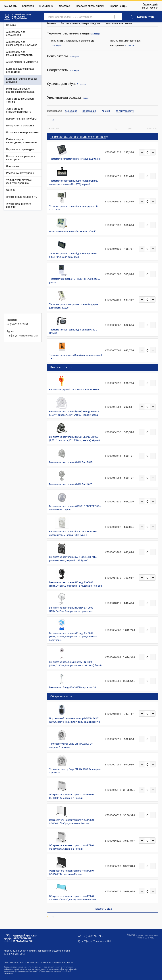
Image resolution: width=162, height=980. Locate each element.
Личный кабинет (149, 8)
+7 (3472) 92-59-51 (17, 324)
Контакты (28, 6)
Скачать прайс (150, 4)
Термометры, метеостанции (74, 33)
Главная (51, 23)
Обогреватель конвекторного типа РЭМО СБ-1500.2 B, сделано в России (71, 872)
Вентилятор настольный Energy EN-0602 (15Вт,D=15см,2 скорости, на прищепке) (71, 609)
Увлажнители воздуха (68, 97)
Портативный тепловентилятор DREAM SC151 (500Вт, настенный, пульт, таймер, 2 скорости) (74, 720)
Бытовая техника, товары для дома (81, 23)
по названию (89, 111)
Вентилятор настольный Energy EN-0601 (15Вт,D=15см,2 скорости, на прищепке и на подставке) (73, 636)
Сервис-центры (119, 6)
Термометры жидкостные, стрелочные (72, 41)
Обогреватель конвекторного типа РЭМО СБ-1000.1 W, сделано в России (71, 796)
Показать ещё (103, 909)
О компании (46, 6)
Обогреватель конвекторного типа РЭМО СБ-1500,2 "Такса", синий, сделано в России (72, 898)
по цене (106, 111)
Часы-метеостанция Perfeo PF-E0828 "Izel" (72, 231)
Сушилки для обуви (67, 84)
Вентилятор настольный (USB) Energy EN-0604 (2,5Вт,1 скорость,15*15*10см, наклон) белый (74, 413)
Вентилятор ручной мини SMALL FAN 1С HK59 (74, 389)
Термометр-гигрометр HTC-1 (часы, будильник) (75, 159)
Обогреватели (63, 70)
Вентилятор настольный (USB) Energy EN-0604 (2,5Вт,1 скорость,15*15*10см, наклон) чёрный (74, 438)
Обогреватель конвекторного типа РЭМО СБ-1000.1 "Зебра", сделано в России (71, 822)
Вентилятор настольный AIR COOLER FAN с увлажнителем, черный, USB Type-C (73, 559)
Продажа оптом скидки (90, 6)
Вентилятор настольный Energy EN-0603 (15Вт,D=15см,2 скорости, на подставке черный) (75, 584)
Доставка (65, 6)
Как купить (10, 6)
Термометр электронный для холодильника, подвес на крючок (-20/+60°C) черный (73, 182)
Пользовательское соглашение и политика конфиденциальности (39, 962)
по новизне (71, 111)
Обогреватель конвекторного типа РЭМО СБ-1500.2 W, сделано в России (71, 847)
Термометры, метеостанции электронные (78, 137)
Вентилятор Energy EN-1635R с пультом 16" (73, 687)
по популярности (125, 111)
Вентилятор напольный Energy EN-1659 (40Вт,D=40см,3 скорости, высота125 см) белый (75, 664)
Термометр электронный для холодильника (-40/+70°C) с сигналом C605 (73, 255)
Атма (140, 938)
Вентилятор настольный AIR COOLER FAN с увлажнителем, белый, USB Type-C (73, 533)
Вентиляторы (63, 56)
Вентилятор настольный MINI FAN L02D (71, 484)
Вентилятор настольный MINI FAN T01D (71, 462)
